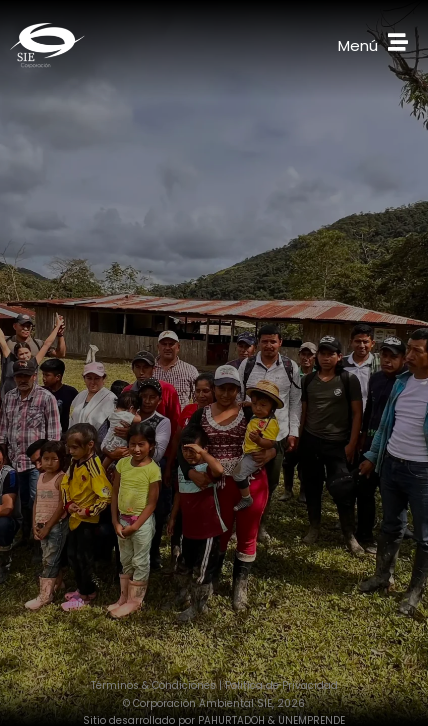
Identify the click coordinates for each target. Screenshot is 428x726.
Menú (358, 45)
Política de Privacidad (281, 685)
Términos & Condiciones (153, 685)
